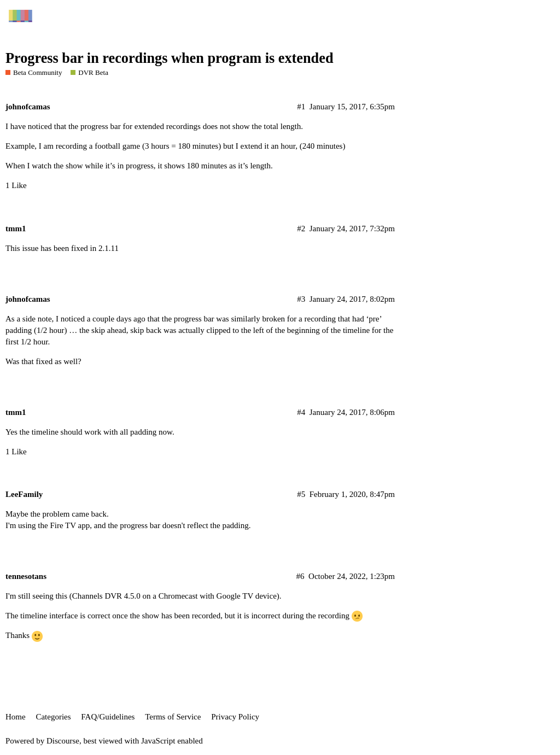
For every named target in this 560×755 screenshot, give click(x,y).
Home (16, 717)
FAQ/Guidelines (108, 717)
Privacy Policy (235, 717)
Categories (53, 717)
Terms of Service (173, 717)
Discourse (63, 741)
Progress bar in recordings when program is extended (170, 58)
